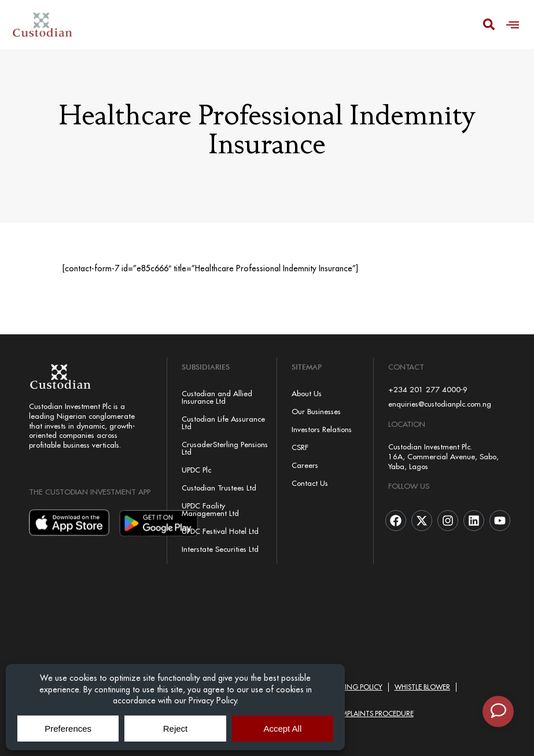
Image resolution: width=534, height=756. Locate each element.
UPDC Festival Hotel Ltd (220, 531)
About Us (307, 393)
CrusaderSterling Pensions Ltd (225, 448)
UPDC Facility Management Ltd (210, 509)
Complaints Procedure (372, 713)
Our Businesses (316, 411)
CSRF (300, 447)
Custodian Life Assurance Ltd (223, 423)
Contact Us (310, 483)
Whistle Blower (422, 687)
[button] (513, 25)
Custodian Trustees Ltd (219, 488)
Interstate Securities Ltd (220, 549)
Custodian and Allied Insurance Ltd (217, 397)
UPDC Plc (196, 470)
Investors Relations (322, 429)
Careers (305, 465)
